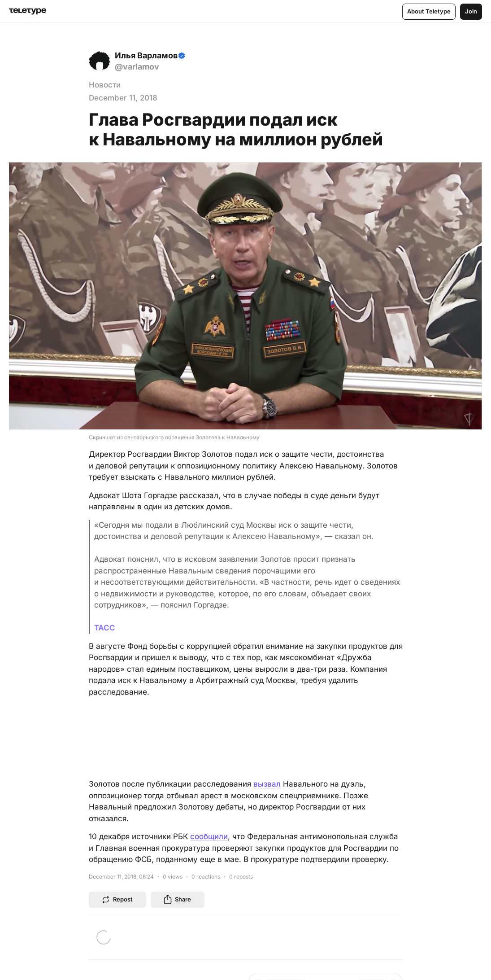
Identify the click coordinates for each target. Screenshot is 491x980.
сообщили (209, 836)
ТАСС (105, 628)
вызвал (267, 784)
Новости (105, 85)
